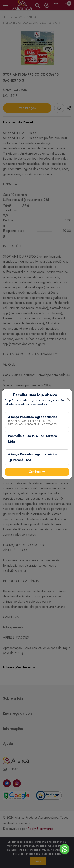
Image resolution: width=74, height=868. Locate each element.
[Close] (68, 399)
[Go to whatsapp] (65, 849)
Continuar (37, 472)
